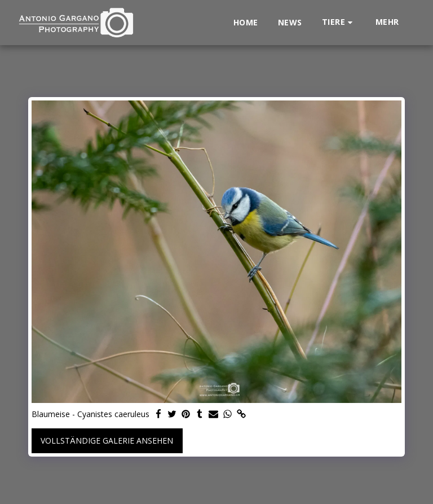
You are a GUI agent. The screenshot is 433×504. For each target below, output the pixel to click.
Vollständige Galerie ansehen (107, 441)
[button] (339, 22)
